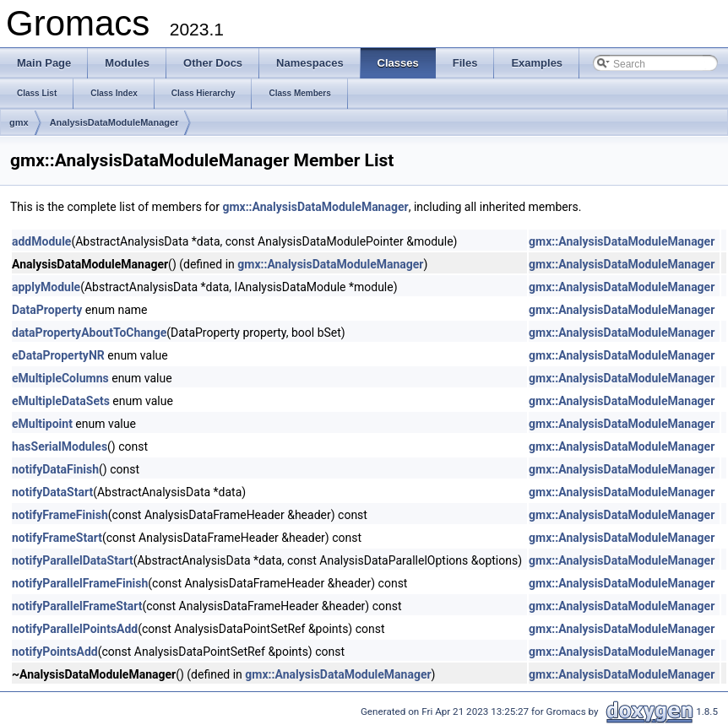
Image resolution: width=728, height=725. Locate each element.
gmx (19, 122)
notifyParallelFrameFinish (80, 583)
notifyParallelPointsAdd (75, 629)
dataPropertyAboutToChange (89, 333)
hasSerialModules (60, 446)
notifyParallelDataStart (73, 560)
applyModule (46, 287)
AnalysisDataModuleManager (114, 122)
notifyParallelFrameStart (77, 606)
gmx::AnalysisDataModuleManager (315, 207)
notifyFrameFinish (60, 515)
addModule (41, 241)
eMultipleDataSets (61, 401)
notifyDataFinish (55, 469)
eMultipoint (42, 424)
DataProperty (47, 310)
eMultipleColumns (60, 378)
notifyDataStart (52, 492)
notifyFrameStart (57, 538)
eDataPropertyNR (58, 355)
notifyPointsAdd (55, 652)
